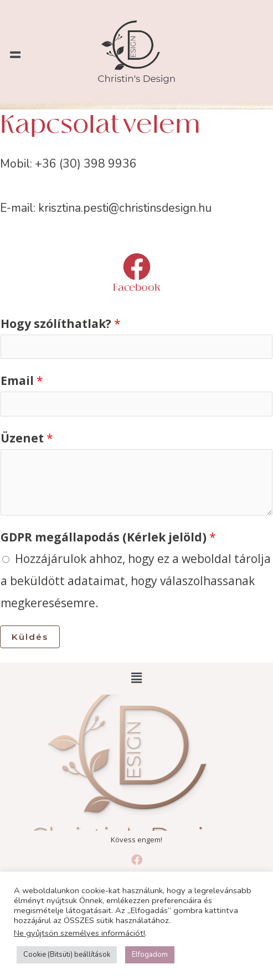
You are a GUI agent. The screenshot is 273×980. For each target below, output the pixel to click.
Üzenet (27, 438)
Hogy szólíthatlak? (61, 324)
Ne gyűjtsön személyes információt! (79, 933)
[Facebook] (137, 267)
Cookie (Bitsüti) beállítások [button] (67, 955)
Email (22, 380)
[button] (15, 55)
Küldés (30, 637)
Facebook (137, 288)
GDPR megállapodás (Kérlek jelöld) (108, 537)
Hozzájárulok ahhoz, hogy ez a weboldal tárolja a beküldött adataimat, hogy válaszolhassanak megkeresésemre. (136, 581)
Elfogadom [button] (150, 955)
